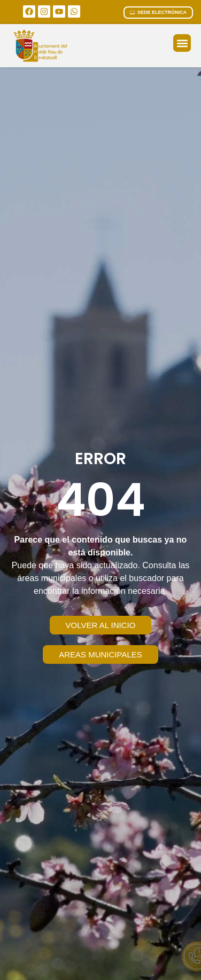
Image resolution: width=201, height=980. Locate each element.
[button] (182, 43)
